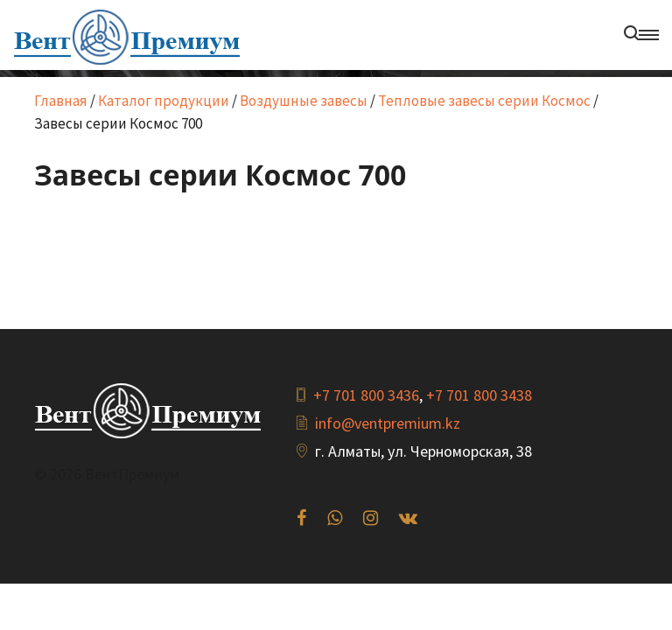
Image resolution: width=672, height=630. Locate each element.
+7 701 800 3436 (366, 395)
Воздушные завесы (304, 101)
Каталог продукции (164, 101)
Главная (61, 101)
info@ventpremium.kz (388, 423)
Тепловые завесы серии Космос (484, 101)
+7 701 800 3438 (479, 395)
